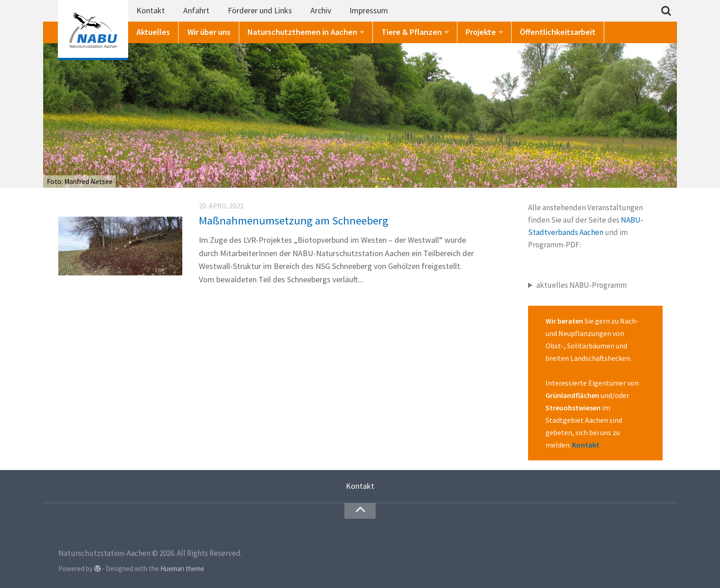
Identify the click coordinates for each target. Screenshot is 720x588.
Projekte (481, 32)
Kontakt (151, 10)
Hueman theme (182, 568)
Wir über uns (209, 32)
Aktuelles (153, 32)
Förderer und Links (260, 10)
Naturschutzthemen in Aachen (302, 32)
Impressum (369, 10)
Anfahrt (196, 10)
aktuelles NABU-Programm (582, 285)
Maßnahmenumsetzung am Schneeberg (294, 221)
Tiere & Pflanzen (412, 32)
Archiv (321, 10)
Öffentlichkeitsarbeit (558, 32)
